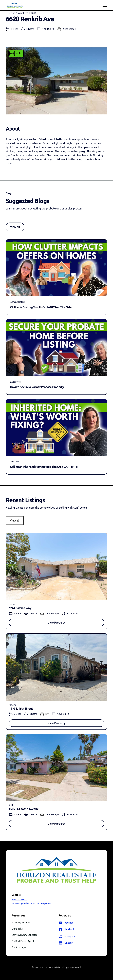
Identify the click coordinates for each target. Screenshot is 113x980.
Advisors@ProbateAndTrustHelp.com (31, 904)
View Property (57, 623)
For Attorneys (19, 947)
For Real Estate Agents (23, 941)
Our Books (17, 929)
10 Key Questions (21, 923)
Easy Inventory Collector (24, 935)
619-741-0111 (19, 900)
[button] (104, 5)
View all (15, 227)
